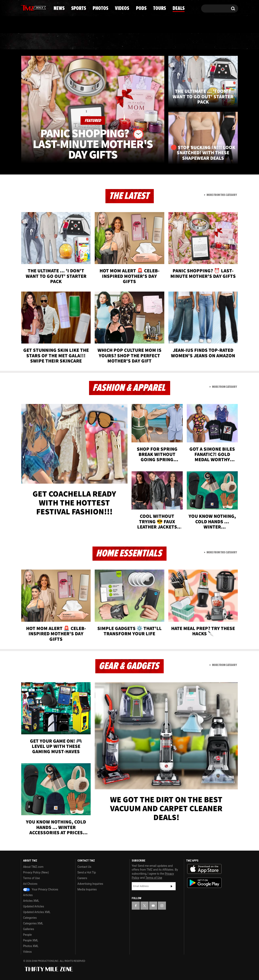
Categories (30, 918)
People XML (31, 940)
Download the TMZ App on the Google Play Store (204, 883)
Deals (221, 41)
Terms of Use (31, 878)
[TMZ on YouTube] (153, 906)
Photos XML (31, 946)
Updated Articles (33, 906)
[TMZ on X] (30, 8)
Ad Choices (30, 884)
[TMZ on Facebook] (24, 8)
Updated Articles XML (37, 912)
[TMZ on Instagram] (45, 7)
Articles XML (31, 901)
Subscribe (172, 886)
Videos (131, 41)
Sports (62, 41)
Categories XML (33, 923)
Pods (161, 41)
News (31, 41)
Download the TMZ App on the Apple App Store (204, 869)
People (27, 935)
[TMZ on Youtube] (37, 7)
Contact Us (84, 867)
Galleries (29, 929)
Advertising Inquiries (90, 884)
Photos (97, 41)
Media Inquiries (87, 889)
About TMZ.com (33, 867)
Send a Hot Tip (87, 872)
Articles (28, 895)
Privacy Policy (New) (36, 872)
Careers (82, 878)
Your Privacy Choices (41, 889)
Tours (190, 41)
